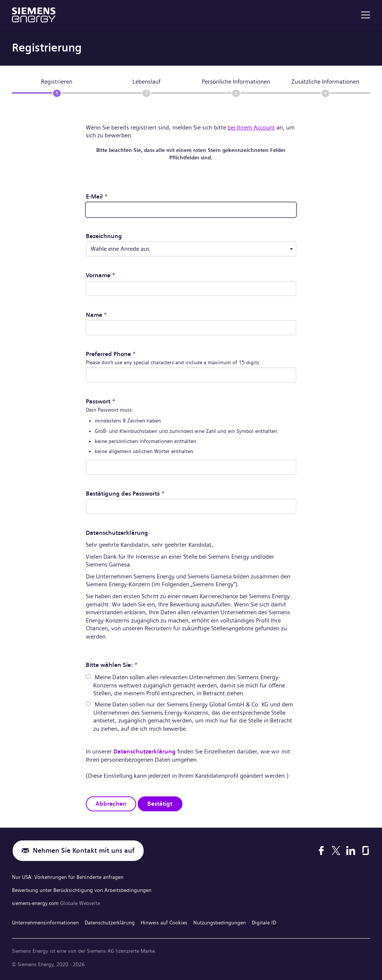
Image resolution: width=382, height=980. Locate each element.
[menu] (366, 15)
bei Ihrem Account (251, 127)
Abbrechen (111, 804)
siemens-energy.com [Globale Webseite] (36, 903)
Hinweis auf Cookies (164, 923)
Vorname (101, 275)
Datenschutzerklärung (145, 751)
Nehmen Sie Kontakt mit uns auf (84, 851)
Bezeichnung (104, 236)
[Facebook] (321, 851)
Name (96, 315)
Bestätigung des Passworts (125, 494)
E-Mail (97, 196)
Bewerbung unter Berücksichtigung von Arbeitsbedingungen (82, 890)
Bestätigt (160, 804)
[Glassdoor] (366, 851)
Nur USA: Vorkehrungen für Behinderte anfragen (68, 877)
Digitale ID (264, 923)
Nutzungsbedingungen (220, 923)
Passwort (101, 401)
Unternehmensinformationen (45, 923)
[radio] (88, 676)
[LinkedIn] (351, 851)
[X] (336, 851)
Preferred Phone (111, 354)
